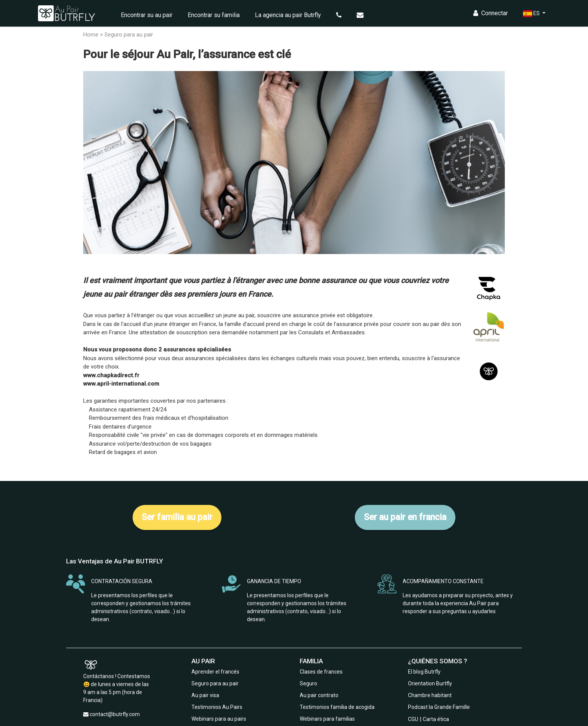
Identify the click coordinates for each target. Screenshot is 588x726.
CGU (413, 719)
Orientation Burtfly (430, 683)
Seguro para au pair (215, 683)
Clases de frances (321, 672)
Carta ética (436, 719)
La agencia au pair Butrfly (288, 15)
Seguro (308, 683)
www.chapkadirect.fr (111, 375)
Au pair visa (205, 695)
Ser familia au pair (177, 517)
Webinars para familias (327, 719)
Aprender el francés (215, 672)
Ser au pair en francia (405, 517)
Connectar (491, 13)
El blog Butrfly (424, 672)
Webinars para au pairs (219, 719)
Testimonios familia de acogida (337, 707)
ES (532, 14)
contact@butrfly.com (115, 714)
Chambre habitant (430, 695)
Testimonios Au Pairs (217, 707)
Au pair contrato (319, 695)
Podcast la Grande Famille (439, 707)
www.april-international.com (121, 384)
